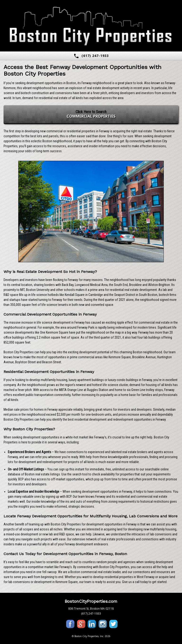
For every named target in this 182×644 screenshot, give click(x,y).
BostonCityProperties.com (91, 601)
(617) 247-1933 (91, 56)
